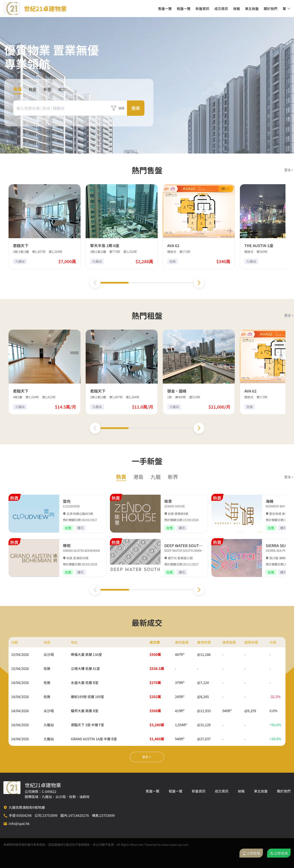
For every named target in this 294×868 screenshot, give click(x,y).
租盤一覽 (184, 9)
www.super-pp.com (175, 845)
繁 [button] (287, 9)
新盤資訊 (202, 9)
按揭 (236, 9)
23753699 (107, 815)
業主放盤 (252, 9)
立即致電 (251, 853)
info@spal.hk (19, 823)
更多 (289, 170)
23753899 (50, 815)
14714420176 (79, 815)
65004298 (24, 815)
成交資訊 (221, 9)
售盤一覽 (165, 9)
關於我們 (271, 9)
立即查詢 (279, 853)
